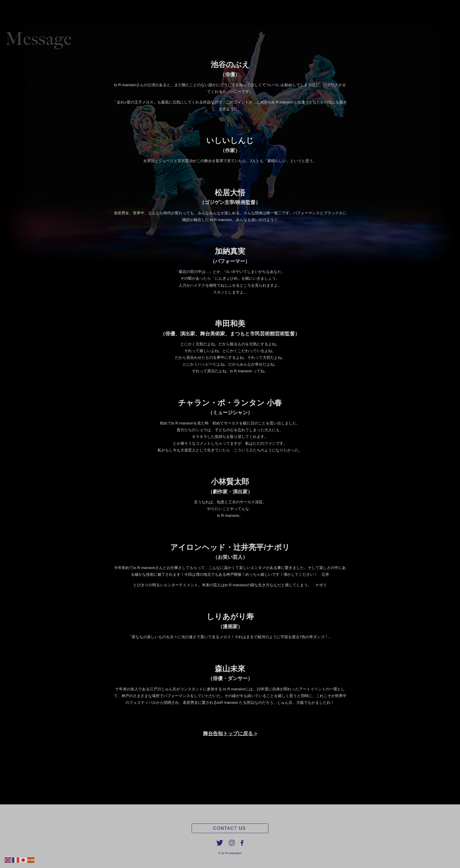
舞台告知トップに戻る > (230, 734)
